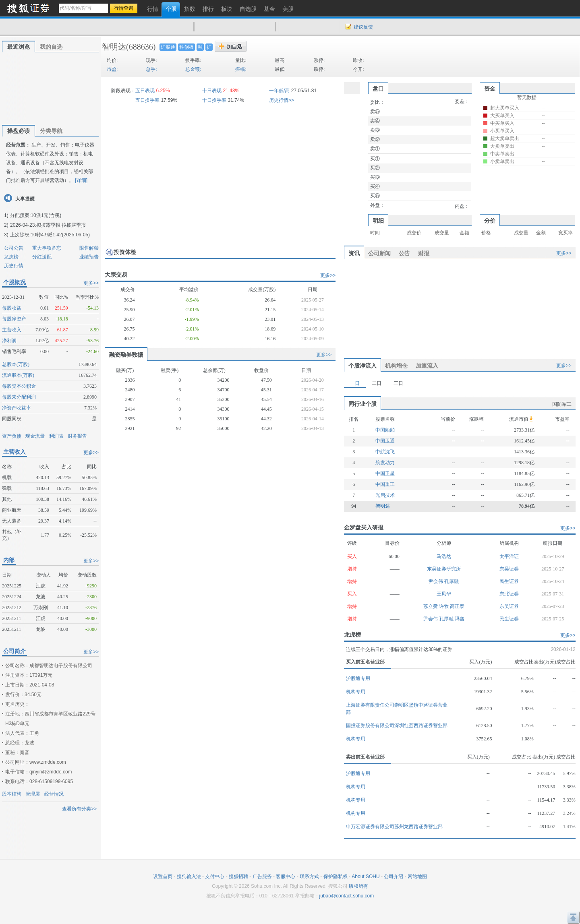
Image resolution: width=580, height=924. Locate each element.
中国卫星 (385, 473)
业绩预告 (89, 257)
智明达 (114, 47)
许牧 (444, 606)
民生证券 (509, 581)
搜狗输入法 (189, 876)
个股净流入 (362, 366)
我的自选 (51, 47)
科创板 (186, 47)
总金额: (193, 69)
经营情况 (54, 794)
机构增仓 (396, 366)
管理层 (33, 794)
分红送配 (42, 257)
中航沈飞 (385, 452)
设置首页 (163, 876)
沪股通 (168, 47)
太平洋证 (509, 556)
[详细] (81, 180)
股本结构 (12, 794)
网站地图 (417, 876)
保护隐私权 (336, 876)
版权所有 (358, 886)
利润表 (56, 436)
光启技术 (385, 495)
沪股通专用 (358, 678)
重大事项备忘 (47, 248)
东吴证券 (509, 569)
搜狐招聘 (238, 876)
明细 (378, 221)
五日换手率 (147, 100)
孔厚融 (452, 581)
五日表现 (145, 91)
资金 (490, 89)
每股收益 (12, 308)
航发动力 (385, 463)
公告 (404, 253)
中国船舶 (385, 430)
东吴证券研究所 (444, 569)
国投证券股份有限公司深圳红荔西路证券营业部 (397, 726)
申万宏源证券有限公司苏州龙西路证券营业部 (394, 827)
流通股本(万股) (18, 375)
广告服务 (262, 876)
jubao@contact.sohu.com (347, 896)
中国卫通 (385, 441)
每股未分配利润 (19, 397)
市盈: (112, 69)
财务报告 (77, 436)
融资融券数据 (126, 355)
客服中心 (286, 876)
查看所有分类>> (79, 809)
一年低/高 (279, 91)
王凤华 (444, 594)
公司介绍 (394, 876)
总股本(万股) (16, 364)
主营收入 (12, 330)
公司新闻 (379, 253)
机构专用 (356, 692)
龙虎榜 (11, 257)
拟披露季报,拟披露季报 (61, 225)
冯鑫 (460, 619)
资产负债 (12, 436)
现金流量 (35, 436)
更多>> (91, 283)
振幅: (241, 69)
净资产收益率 (17, 408)
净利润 (9, 341)
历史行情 (14, 266)
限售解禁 (89, 248)
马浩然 (444, 556)
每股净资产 (14, 319)
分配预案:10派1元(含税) (36, 215)
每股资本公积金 (19, 386)
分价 (490, 221)
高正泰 (457, 606)
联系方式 (309, 876)
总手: (151, 69)
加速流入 (427, 366)
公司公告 (14, 248)
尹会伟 (436, 581)
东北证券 (509, 594)
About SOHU (366, 876)
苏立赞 (431, 606)
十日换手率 (214, 100)
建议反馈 (363, 27)
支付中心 (215, 876)
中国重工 (385, 484)
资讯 (354, 253)
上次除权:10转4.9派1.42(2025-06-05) (50, 235)
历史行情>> (282, 100)
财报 (424, 253)
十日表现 (212, 91)
